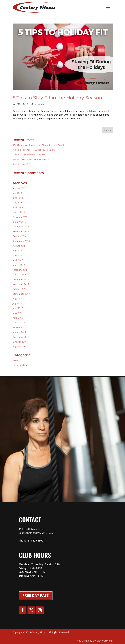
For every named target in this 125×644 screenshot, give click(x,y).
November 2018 (21, 231)
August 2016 (19, 346)
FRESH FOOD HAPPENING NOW (29, 155)
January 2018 (19, 274)
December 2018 (21, 227)
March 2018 (19, 265)
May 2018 (18, 255)
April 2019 (18, 207)
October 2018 (20, 236)
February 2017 (20, 327)
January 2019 (19, 222)
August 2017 (19, 298)
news (41, 104)
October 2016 (20, 342)
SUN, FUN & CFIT (21, 164)
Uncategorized (20, 365)
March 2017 (19, 322)
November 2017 (21, 284)
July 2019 (17, 193)
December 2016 (21, 337)
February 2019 (20, 217)
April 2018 (18, 260)
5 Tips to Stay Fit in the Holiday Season (57, 98)
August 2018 (19, 246)
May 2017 (18, 313)
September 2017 (21, 294)
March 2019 (19, 212)
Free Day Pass (36, 595)
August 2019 (19, 188)
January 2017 (19, 332)
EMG (18, 104)
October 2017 (20, 289)
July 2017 (17, 303)
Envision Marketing (103, 641)
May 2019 (18, 203)
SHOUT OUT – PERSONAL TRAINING (31, 159)
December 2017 (21, 279)
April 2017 (18, 318)
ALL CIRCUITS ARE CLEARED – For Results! (34, 150)
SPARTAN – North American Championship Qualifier (40, 145)
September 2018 (21, 241)
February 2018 (20, 270)
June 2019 (18, 198)
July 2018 (17, 251)
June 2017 (18, 308)
